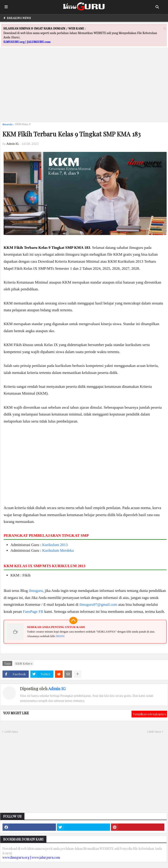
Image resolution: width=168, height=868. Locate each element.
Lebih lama (154, 732)
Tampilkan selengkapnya (149, 714)
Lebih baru (11, 732)
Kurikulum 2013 (55, 545)
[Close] (165, 28)
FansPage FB (33, 612)
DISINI (60, 636)
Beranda (7, 124)
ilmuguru (36, 591)
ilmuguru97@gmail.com (98, 605)
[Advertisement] (84, 87)
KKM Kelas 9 (23, 124)
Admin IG (57, 689)
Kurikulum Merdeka (58, 550)
